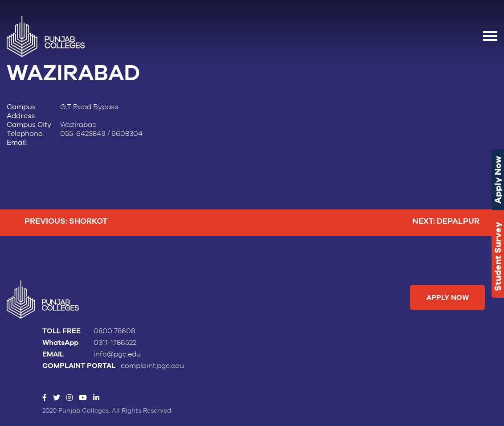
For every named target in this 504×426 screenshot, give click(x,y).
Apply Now (498, 180)
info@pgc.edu (117, 354)
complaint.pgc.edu (152, 366)
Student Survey (498, 256)
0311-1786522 (115, 343)
